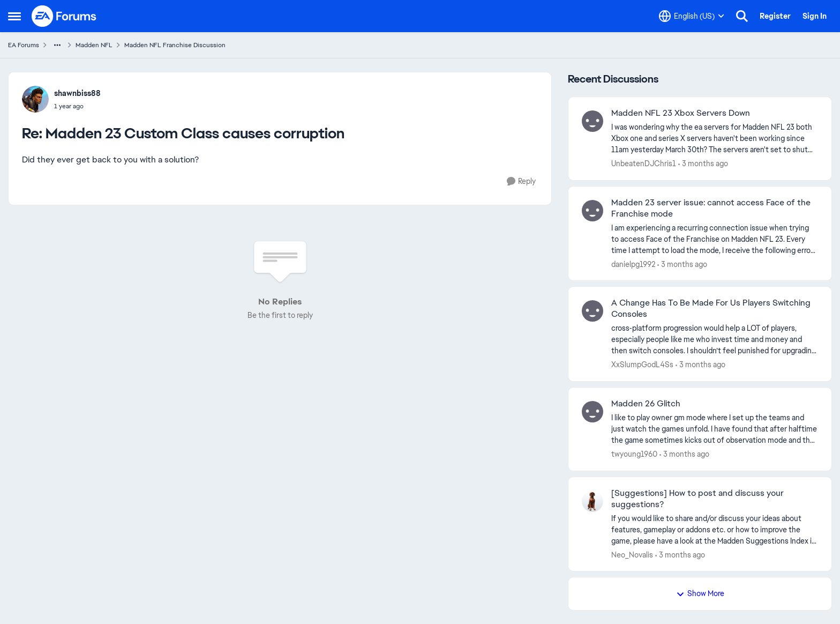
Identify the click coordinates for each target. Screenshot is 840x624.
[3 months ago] (703, 164)
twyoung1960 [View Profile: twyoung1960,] (634, 454)
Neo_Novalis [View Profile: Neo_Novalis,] (632, 554)
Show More (700, 593)
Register (775, 16)
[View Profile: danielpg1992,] (592, 211)
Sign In (815, 16)
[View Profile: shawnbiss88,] (35, 99)
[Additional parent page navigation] (57, 45)
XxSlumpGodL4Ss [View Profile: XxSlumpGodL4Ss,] (642, 365)
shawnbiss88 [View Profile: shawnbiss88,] (77, 93)
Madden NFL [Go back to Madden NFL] (94, 45)
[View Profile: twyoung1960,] (592, 412)
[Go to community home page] (64, 16)
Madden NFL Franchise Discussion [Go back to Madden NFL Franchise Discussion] (175, 45)
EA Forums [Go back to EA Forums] (24, 45)
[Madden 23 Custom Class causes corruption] (77, 106)
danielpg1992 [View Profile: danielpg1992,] (633, 264)
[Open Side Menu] (14, 16)
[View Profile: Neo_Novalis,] (592, 501)
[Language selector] (692, 16)
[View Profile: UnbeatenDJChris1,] (592, 121)
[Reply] (521, 181)
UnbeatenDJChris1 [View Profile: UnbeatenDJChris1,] (644, 164)
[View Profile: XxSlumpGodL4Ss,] (592, 311)
